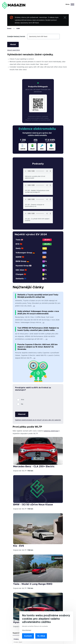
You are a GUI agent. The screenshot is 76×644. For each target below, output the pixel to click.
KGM (18, 29)
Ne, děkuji (41, 636)
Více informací (27, 630)
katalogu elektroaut (51, 431)
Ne (22, 404)
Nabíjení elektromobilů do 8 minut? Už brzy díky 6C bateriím (38, 420)
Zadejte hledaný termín (16, 37)
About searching (13, 50)
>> (34, 306)
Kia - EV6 (19, 546)
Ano (23, 400)
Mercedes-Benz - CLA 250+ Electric (34, 467)
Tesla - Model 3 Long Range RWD (33, 584)
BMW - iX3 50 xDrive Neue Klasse (33, 505)
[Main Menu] (69, 4)
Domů (9, 29)
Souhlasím (28, 636)
